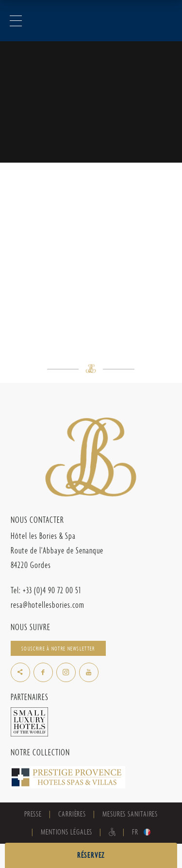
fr (135, 832)
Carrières (72, 814)
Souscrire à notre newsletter (58, 649)
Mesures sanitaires (130, 814)
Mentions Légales (66, 832)
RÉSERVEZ (91, 855)
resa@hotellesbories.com (48, 605)
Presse (33, 814)
